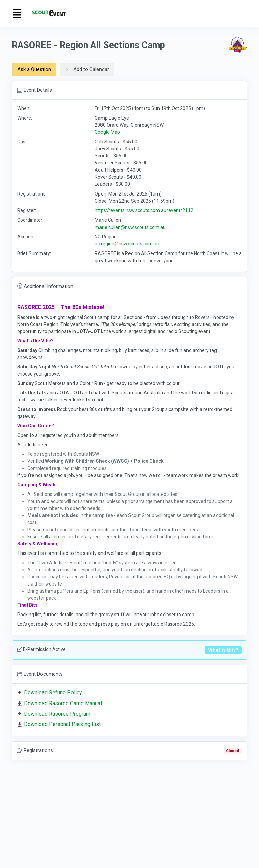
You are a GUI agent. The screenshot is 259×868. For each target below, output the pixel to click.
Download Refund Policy (53, 693)
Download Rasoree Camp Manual (63, 703)
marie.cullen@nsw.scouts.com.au (130, 227)
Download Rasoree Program (57, 714)
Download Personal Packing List (62, 724)
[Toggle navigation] (17, 13)
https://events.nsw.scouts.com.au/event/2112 (144, 210)
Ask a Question (34, 69)
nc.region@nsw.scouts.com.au (127, 244)
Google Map (107, 132)
